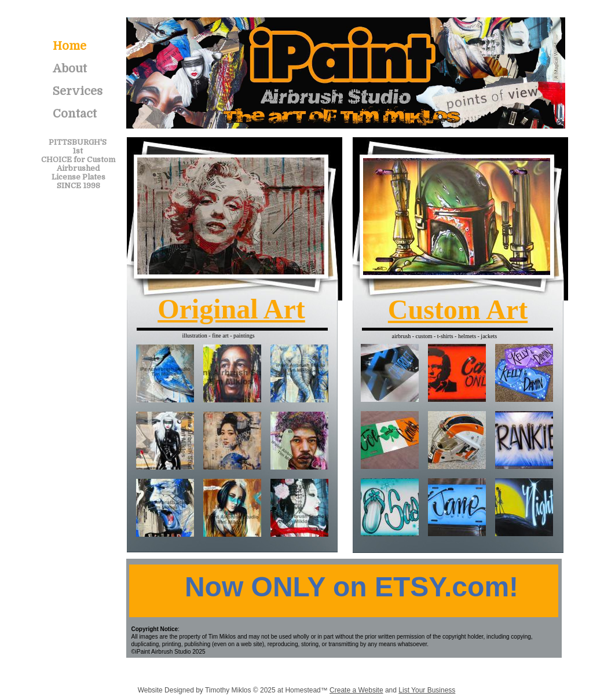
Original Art (231, 309)
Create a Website (356, 690)
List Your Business (427, 690)
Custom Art (458, 309)
